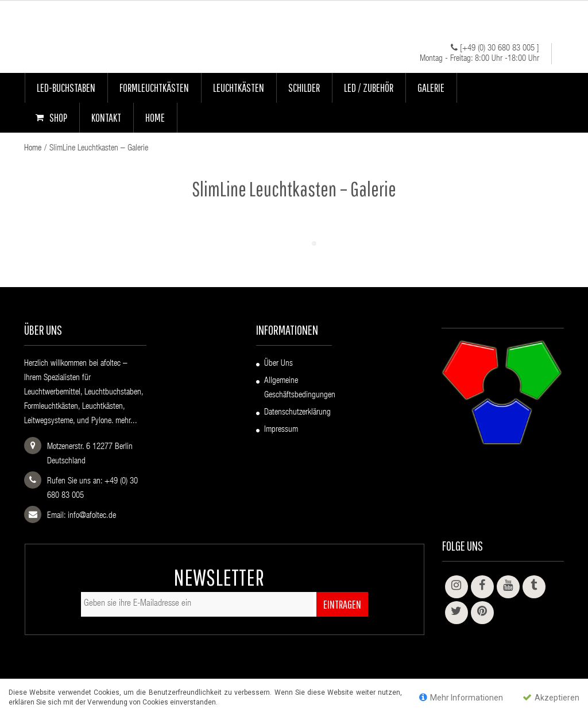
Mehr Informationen (461, 697)
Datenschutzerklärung (297, 413)
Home (33, 148)
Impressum (281, 430)
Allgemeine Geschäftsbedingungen (300, 388)
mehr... (126, 421)
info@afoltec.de (92, 516)
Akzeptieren (551, 697)
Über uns (278, 364)
